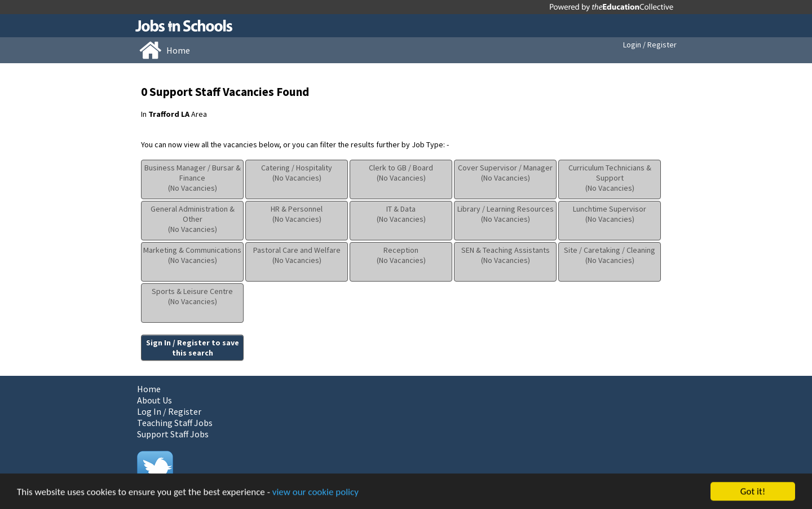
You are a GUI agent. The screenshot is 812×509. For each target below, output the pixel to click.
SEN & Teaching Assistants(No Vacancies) (506, 255)
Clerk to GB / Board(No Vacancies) (401, 173)
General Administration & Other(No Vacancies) (193, 219)
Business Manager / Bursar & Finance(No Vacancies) (193, 178)
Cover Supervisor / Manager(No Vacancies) (505, 173)
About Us (155, 400)
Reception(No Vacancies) (401, 255)
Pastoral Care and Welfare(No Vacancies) (297, 255)
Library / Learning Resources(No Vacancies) (506, 214)
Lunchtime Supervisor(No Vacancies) (610, 214)
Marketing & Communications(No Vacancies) (192, 255)
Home (149, 389)
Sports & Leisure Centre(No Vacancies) (192, 296)
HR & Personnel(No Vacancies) (297, 214)
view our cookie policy (315, 493)
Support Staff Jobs (173, 434)
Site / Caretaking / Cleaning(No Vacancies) (610, 255)
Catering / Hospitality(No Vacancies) (297, 173)
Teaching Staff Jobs (175, 423)
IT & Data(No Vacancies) (401, 214)
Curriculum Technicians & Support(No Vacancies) (610, 178)
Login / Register (650, 45)
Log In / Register (169, 411)
